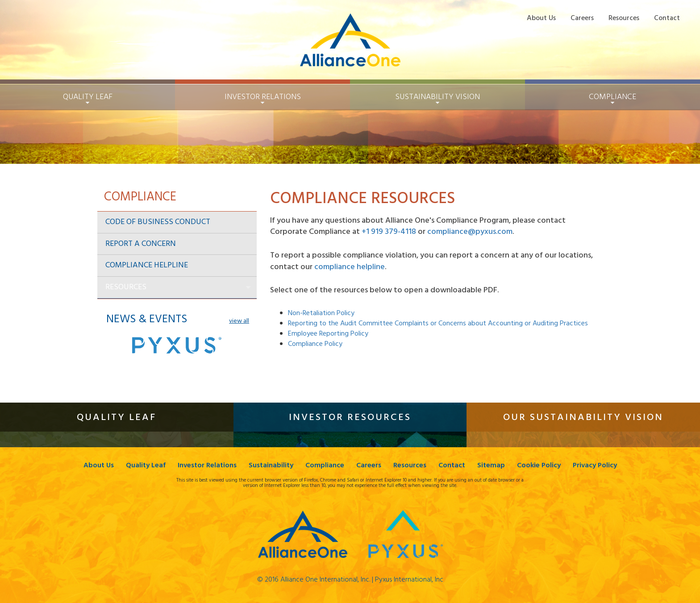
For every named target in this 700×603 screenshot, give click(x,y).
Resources (624, 18)
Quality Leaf (146, 466)
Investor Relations (207, 466)
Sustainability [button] (437, 97)
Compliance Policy (315, 344)
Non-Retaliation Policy (321, 313)
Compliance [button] (612, 97)
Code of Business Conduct (158, 222)
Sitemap (491, 466)
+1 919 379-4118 (389, 232)
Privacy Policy (595, 466)
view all (239, 321)
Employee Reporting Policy (328, 334)
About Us (541, 18)
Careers (582, 18)
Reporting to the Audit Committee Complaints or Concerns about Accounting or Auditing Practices (438, 324)
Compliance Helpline (147, 265)
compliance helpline (350, 267)
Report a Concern (141, 244)
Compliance (325, 466)
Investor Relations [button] (263, 97)
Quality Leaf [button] (88, 97)
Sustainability (271, 466)
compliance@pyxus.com (470, 232)
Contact (667, 18)
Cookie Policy (539, 466)
